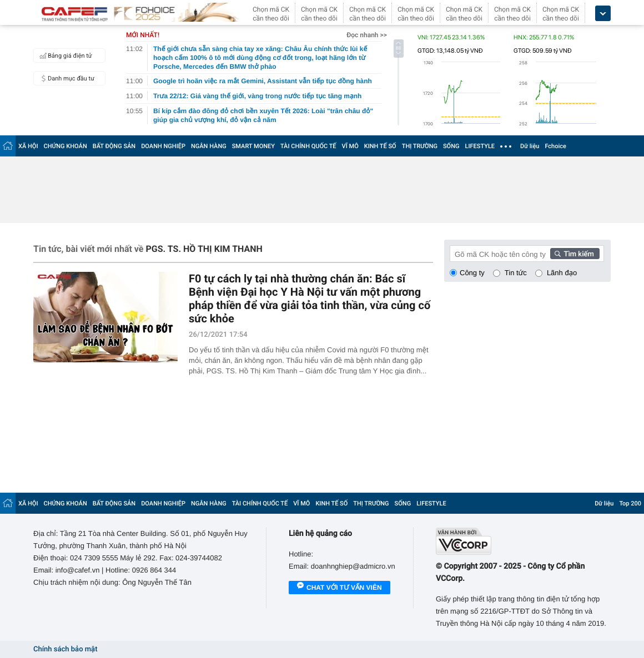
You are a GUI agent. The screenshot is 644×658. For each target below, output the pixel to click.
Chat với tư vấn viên (339, 588)
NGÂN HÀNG (209, 146)
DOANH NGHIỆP (163, 146)
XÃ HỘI (28, 146)
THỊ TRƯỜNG (420, 146)
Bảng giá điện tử (64, 55)
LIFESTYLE (480, 146)
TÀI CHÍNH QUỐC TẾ (308, 146)
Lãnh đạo (562, 273)
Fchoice (555, 146)
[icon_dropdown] (603, 14)
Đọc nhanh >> (367, 35)
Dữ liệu (530, 146)
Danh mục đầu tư (66, 78)
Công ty (472, 273)
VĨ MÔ (350, 146)
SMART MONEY (253, 146)
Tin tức (516, 273)
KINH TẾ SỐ (380, 146)
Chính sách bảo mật (65, 649)
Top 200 (630, 503)
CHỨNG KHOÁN (66, 146)
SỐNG (451, 146)
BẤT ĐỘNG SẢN (114, 146)
